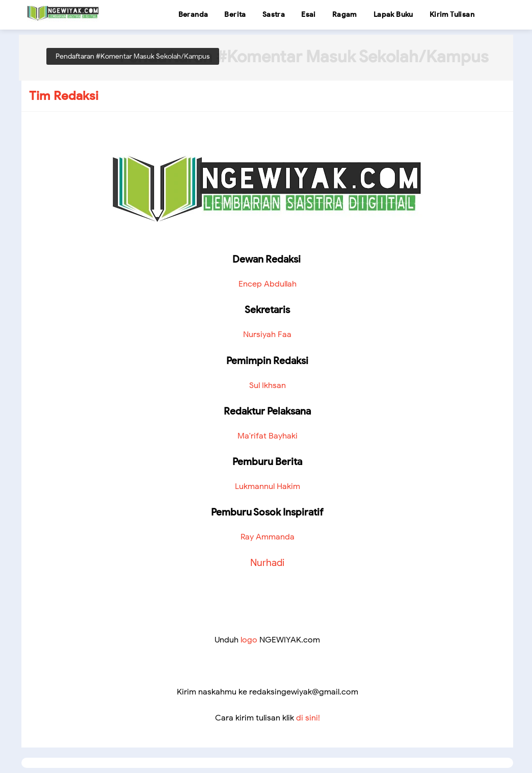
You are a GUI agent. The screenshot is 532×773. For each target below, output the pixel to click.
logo (249, 640)
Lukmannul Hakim (268, 486)
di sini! (308, 718)
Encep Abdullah (268, 284)
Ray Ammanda (268, 537)
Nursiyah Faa (267, 334)
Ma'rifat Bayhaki (268, 436)
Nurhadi (267, 562)
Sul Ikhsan (268, 385)
